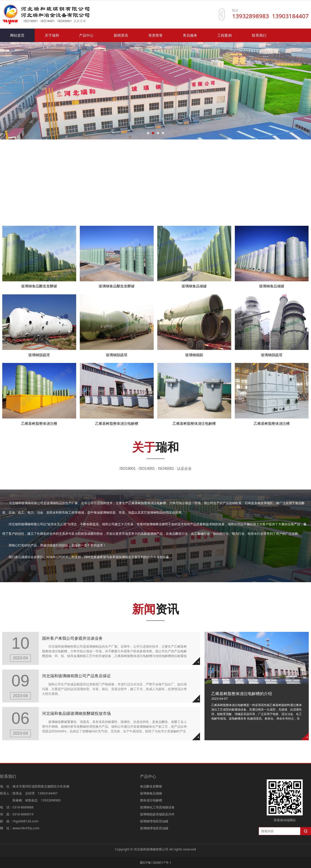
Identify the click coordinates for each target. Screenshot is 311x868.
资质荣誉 (155, 35)
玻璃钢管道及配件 (23, 211)
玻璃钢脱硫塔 (39, 355)
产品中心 (86, 35)
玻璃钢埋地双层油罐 (247, 199)
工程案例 (224, 35)
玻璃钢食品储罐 (60, 199)
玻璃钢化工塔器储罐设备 (145, 199)
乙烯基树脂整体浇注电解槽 (117, 423)
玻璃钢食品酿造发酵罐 (39, 286)
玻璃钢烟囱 (194, 355)
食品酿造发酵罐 (22, 199)
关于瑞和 (52, 35)
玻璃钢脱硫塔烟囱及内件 (198, 199)
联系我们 (259, 35)
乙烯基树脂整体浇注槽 (39, 423)
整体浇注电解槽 (99, 199)
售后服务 (190, 35)
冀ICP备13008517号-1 (156, 862)
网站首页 (17, 35)
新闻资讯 (121, 35)
